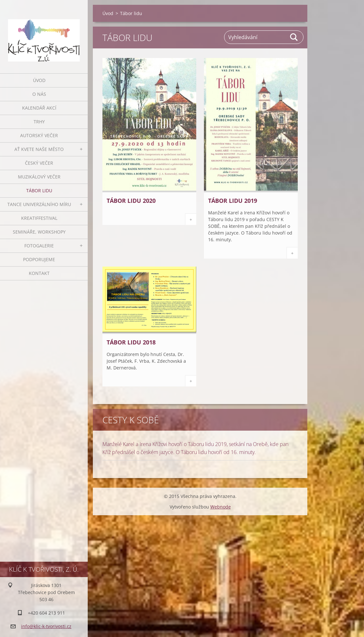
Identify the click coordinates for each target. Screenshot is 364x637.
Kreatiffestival (39, 218)
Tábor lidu (39, 190)
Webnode (221, 507)
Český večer (39, 163)
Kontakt (39, 273)
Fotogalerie (39, 246)
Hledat (294, 37)
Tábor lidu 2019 (233, 201)
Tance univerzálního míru (39, 204)
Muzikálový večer (39, 177)
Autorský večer (39, 135)
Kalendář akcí (39, 108)
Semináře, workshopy (39, 232)
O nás (39, 94)
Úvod (39, 80)
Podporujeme (39, 259)
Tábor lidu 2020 (131, 201)
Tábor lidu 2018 (131, 342)
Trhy (39, 122)
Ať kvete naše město (39, 149)
